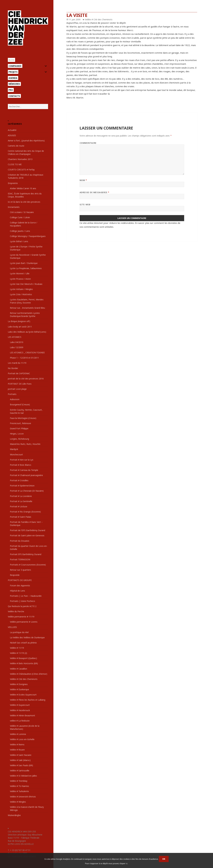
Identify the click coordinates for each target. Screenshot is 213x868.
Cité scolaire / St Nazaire (22, 212)
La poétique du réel (19, 632)
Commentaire (88, 143)
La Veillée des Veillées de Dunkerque (27, 637)
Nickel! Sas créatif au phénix (23, 643)
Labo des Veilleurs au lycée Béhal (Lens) (27, 332)
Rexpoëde (15, 575)
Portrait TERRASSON (20, 559)
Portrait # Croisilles (19, 480)
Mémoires (14, 84)
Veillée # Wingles (18, 802)
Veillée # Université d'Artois (23, 797)
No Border (13, 368)
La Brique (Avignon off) (19, 321)
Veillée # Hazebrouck (20, 710)
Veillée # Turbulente (19, 791)
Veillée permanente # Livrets (24, 622)
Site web (85, 204)
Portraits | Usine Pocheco (22, 601)
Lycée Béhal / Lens (19, 241)
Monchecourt (16, 455)
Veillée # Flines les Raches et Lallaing (28, 700)
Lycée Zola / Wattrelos (21, 294)
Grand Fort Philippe (19, 428)
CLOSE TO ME (15, 164)
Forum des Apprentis (20, 586)
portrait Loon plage (17, 389)
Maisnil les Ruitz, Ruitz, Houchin (25, 444)
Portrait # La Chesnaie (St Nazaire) (27, 491)
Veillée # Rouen (17, 750)
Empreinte (13, 183)
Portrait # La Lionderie (21, 496)
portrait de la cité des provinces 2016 (26, 379)
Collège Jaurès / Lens (20, 231)
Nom (83, 180)
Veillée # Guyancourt (20, 705)
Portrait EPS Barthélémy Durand (26, 554)
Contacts (14, 96)
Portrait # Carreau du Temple (24, 470)
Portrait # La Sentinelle (21, 501)
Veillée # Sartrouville (20, 771)
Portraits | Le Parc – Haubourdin (26, 596)
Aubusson (15, 399)
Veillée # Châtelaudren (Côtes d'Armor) (29, 674)
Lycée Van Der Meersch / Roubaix (26, 284)
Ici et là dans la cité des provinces (24, 202)
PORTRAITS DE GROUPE (20, 580)
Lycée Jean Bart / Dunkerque (24, 263)
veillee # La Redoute (20, 721)
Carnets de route (16, 146)
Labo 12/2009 (17, 347)
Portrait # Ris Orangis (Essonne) (25, 512)
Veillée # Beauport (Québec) (23, 658)
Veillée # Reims (17, 744)
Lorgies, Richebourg (19, 439)
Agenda (13, 78)
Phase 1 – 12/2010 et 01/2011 (24, 358)
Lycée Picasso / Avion (20, 279)
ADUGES (12, 135)
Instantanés (14, 207)
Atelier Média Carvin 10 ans (23, 188)
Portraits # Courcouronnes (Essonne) (28, 565)
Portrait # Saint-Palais (21, 517)
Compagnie (15, 66)
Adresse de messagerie (94, 192)
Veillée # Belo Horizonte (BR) (24, 663)
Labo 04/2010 (17, 342)
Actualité (12, 130)
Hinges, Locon (17, 434)
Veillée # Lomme (18, 734)
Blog (11, 60)
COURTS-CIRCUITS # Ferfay (21, 170)
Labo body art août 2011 (20, 327)
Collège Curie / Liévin (20, 217)
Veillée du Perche (16, 611)
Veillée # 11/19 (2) (18, 653)
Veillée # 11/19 (17, 648)
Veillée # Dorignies (19, 684)
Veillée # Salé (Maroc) (20, 760)
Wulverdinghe (14, 815)
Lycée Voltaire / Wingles (21, 289)
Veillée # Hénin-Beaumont (22, 715)
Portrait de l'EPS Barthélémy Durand (28, 530)
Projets (13, 72)
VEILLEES (12, 627)
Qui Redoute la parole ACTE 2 (22, 606)
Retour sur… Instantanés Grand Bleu (27, 308)
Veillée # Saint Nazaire (21, 755)
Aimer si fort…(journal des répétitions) (26, 141)
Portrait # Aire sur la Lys (22, 460)
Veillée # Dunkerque (19, 689)
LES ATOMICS (15, 337)
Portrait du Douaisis (20, 541)
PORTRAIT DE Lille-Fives (20, 384)
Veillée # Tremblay (19, 781)
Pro (11, 90)
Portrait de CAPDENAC (19, 373)
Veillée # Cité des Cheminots (24, 679)
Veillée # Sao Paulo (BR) (21, 765)
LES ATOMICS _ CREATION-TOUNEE (27, 353)
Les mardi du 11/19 (17, 363)
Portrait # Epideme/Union (22, 486)
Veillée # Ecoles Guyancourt (23, 695)
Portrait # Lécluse (19, 506)
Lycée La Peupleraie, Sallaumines (26, 268)
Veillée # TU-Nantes (19, 786)
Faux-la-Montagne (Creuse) (23, 418)
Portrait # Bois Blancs (21, 465)
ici (127, 863)
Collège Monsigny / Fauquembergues (28, 236)
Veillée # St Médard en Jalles (23, 776)
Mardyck (14, 449)
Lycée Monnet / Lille (20, 273)
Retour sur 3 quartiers (20, 570)
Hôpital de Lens (17, 591)
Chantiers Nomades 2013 (20, 159)
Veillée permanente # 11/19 (21, 617)
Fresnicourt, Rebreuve (20, 423)
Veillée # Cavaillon (18, 669)
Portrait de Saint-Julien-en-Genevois (27, 535)
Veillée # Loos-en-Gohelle (22, 739)
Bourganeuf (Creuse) (20, 404)
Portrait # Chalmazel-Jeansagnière (26, 475)
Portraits (12, 394)
